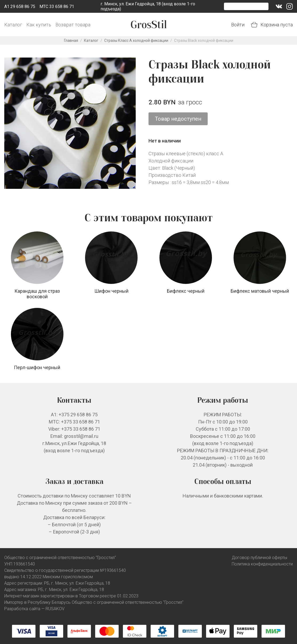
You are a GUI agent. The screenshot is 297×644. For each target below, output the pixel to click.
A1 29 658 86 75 (20, 7)
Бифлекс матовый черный (260, 291)
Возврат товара (73, 25)
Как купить (39, 25)
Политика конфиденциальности (262, 564)
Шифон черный (111, 291)
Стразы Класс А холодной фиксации (136, 40)
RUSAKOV (55, 609)
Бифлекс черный (186, 291)
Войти (238, 25)
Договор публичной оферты (259, 558)
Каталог (13, 25)
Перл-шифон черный (37, 367)
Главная (71, 40)
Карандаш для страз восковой (37, 294)
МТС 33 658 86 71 (57, 7)
